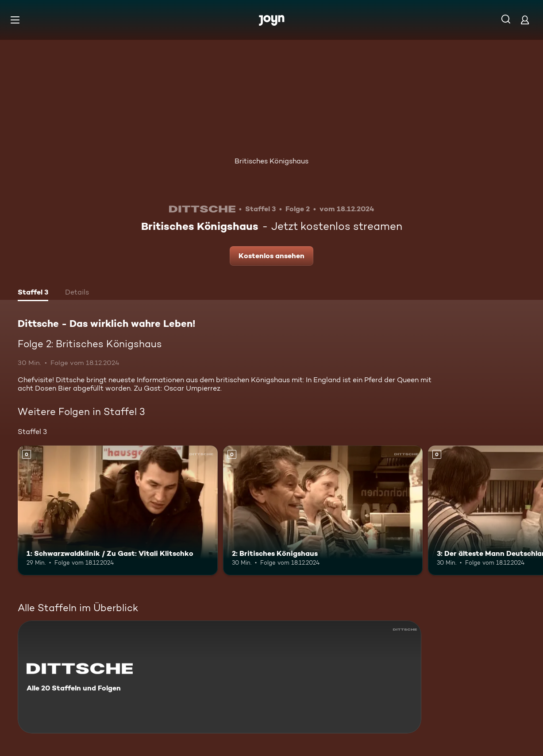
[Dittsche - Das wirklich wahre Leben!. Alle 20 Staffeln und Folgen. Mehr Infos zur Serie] (220, 677)
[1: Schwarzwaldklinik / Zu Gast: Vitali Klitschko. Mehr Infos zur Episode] (118, 511)
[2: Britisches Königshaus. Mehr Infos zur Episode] (323, 511)
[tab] (33, 293)
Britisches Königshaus (271, 161)
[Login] (525, 20)
